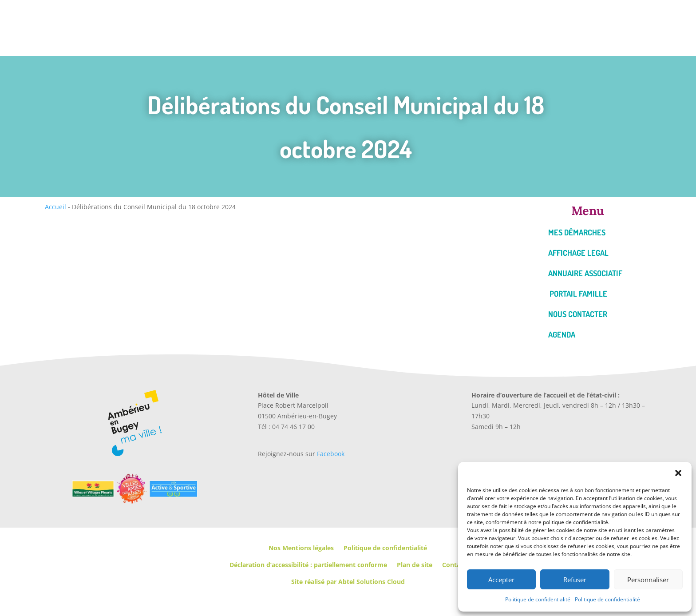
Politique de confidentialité (538, 599)
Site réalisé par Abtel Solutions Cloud (348, 582)
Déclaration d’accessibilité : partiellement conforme (308, 565)
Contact (454, 565)
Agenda (562, 334)
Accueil (55, 207)
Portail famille (578, 294)
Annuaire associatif (585, 273)
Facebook (331, 454)
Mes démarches (577, 232)
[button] (678, 473)
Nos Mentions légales (301, 548)
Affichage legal (578, 253)
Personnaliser (648, 580)
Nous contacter (578, 314)
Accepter (501, 580)
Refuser (575, 580)
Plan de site (415, 565)
